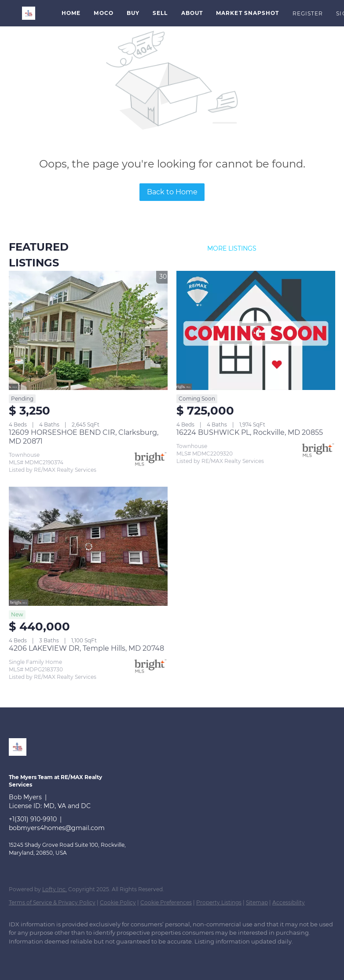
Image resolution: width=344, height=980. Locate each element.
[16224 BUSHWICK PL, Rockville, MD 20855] (256, 330)
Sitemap (257, 902)
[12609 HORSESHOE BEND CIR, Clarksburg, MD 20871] (88, 330)
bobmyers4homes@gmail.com (57, 828)
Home (71, 13)
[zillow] (45, 956)
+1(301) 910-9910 (33, 819)
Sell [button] (160, 13)
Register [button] (308, 13)
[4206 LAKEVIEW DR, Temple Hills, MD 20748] (88, 546)
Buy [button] (133, 13)
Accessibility (289, 902)
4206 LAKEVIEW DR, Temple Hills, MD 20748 (86, 648)
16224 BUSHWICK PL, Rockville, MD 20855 (250, 432)
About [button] (192, 13)
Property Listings (219, 902)
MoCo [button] (103, 13)
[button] (29, 13)
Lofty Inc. (55, 889)
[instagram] (70, 956)
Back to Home (172, 192)
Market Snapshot (248, 13)
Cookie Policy (118, 902)
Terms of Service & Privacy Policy (52, 902)
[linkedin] (19, 956)
